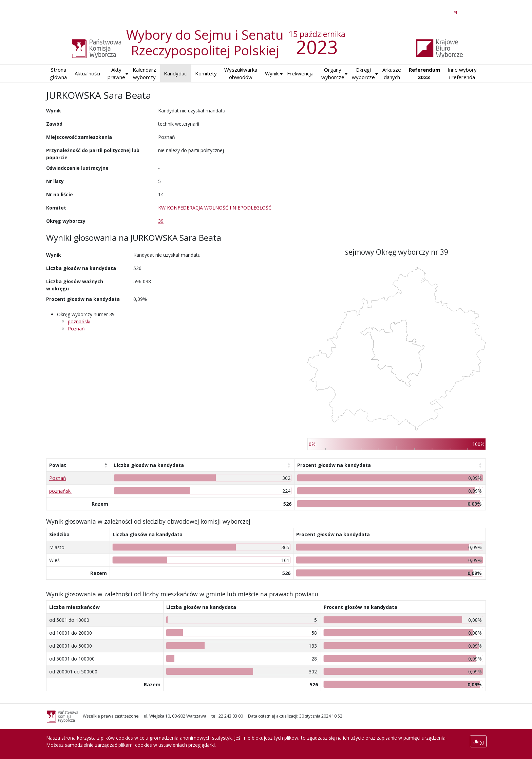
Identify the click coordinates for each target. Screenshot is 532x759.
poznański (79, 321)
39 (161, 221)
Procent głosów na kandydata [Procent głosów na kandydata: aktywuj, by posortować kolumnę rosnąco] (334, 465)
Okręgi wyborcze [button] (363, 74)
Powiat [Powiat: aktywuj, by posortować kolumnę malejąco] (58, 465)
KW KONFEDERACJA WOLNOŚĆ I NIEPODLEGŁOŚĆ (215, 208)
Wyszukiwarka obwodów (241, 74)
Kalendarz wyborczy (144, 74)
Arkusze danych (392, 74)
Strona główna (58, 74)
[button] (272, 74)
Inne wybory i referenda (462, 74)
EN (444, 12)
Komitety (206, 73)
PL (457, 12)
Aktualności (87, 73)
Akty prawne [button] (116, 74)
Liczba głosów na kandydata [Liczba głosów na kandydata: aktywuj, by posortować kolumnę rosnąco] (149, 465)
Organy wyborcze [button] (333, 74)
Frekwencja (300, 73)
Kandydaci (176, 73)
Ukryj (478, 742)
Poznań (76, 329)
